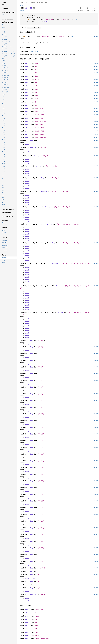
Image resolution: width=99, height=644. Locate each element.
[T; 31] (41, 555)
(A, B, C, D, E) (55, 178)
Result (65, 19)
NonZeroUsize (40, 137)
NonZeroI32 (40, 115)
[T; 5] (40, 380)
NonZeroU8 (39, 125)
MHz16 (37, 626)
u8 (36, 86)
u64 (36, 95)
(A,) (40, 141)
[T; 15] (41, 447)
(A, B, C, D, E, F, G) (64, 207)
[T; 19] (41, 474)
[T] (39, 588)
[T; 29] (41, 541)
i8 (36, 66)
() (70, 19)
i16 (36, 70)
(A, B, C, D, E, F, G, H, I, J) (76, 263)
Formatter (49, 19)
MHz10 (37, 619)
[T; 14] (41, 441)
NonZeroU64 (40, 134)
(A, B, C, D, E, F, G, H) (68, 224)
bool (37, 63)
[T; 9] (40, 407)
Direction (39, 610)
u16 (36, 89)
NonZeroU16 (40, 128)
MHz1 (37, 616)
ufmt (22, 6)
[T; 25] (41, 514)
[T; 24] (41, 508)
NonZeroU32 (40, 131)
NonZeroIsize (40, 121)
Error (77, 19)
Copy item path (34, 8)
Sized (45, 21)
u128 (37, 99)
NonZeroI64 (40, 118)
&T (39, 574)
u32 (36, 92)
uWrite (37, 21)
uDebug (28, 63)
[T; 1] (40, 354)
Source (22, 10)
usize (37, 105)
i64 (36, 76)
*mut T (40, 571)
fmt (29, 19)
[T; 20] (41, 481)
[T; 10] (41, 414)
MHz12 (37, 622)
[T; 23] (41, 501)
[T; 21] (41, 488)
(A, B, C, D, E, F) (60, 192)
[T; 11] (41, 421)
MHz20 (37, 629)
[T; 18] (41, 467)
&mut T (40, 581)
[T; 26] (41, 521)
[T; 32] (41, 561)
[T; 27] (41, 528)
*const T (41, 568)
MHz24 (37, 632)
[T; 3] (40, 367)
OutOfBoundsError (42, 639)
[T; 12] (41, 427)
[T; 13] (41, 434)
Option (40, 340)
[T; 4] (40, 374)
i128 (37, 79)
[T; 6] (40, 387)
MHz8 (37, 635)
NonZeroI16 (40, 112)
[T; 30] (41, 548)
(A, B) (43, 147)
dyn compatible (34, 51)
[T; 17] (41, 461)
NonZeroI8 (39, 108)
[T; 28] (41, 534)
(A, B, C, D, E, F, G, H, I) (72, 243)
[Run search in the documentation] (59, 3)
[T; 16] (41, 454)
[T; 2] (40, 360)
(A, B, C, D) (51, 166)
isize (37, 83)
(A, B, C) (47, 156)
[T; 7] (40, 394)
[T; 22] (41, 494)
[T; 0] (40, 347)
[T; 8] (40, 400)
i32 (36, 73)
